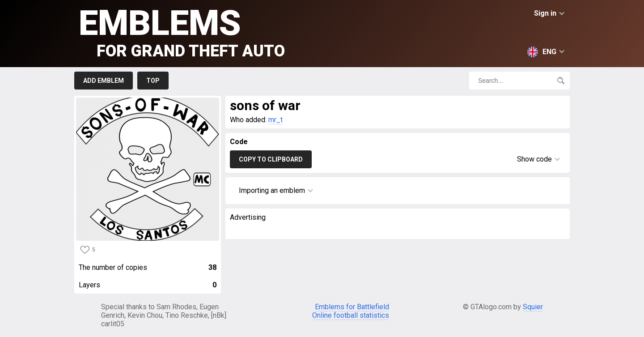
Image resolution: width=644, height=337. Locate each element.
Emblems (182, 32)
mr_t (275, 120)
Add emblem (104, 81)
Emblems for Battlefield (352, 307)
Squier (533, 307)
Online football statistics (351, 315)
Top (153, 81)
